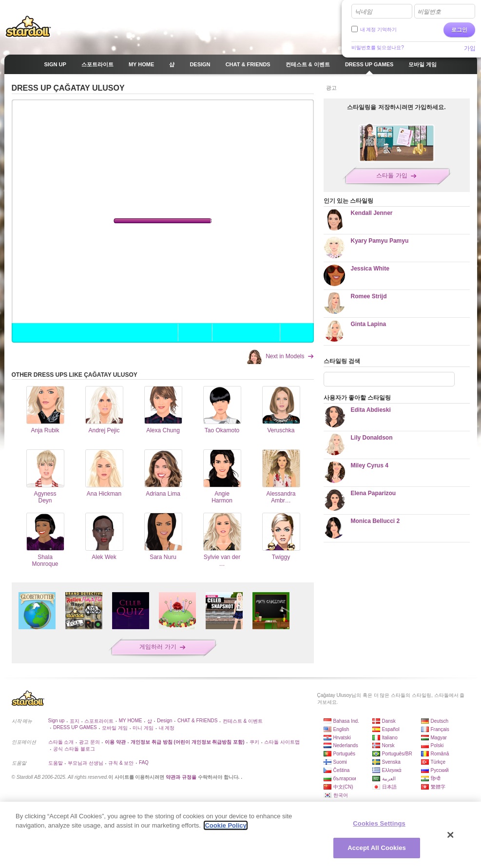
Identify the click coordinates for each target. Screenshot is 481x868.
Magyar (439, 738)
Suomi (340, 762)
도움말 (56, 763)
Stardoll (28, 26)
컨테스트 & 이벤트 (243, 721)
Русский (440, 770)
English (341, 729)
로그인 (459, 30)
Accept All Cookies (377, 848)
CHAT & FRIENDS (197, 721)
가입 (470, 48)
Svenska (391, 762)
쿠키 (254, 742)
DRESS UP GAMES (75, 727)
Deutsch (440, 721)
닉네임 (364, 12)
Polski (437, 745)
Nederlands (346, 745)
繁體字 (438, 787)
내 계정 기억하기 (379, 29)
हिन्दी (436, 779)
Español (391, 729)
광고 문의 (89, 742)
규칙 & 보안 (121, 763)
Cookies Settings (379, 823)
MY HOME (131, 721)
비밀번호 (429, 12)
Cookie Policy (225, 825)
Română (440, 754)
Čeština (342, 770)
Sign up (57, 721)
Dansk (389, 721)
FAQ (144, 762)
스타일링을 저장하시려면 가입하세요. (396, 107)
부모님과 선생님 (86, 763)
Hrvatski (342, 738)
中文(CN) (343, 787)
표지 (75, 721)
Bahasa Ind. (346, 721)
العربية (389, 779)
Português (345, 754)
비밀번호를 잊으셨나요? (378, 48)
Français (440, 729)
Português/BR (397, 754)
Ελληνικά (392, 770)
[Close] (451, 835)
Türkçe (438, 762)
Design (164, 721)
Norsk (388, 745)
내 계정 (167, 728)
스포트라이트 (99, 721)
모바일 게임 (115, 728)
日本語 (389, 787)
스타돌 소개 (61, 742)
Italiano (390, 738)
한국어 (341, 795)
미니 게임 (143, 728)
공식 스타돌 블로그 (74, 749)
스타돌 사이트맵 (282, 742)
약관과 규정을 (182, 777)
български (345, 779)
